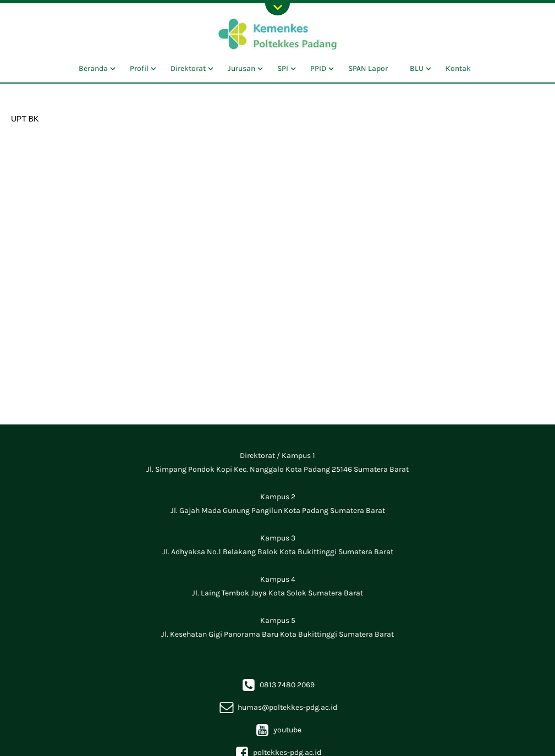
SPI (283, 68)
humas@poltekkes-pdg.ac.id (278, 707)
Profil (139, 68)
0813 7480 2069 (277, 685)
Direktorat (188, 68)
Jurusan (241, 68)
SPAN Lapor (368, 68)
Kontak (458, 68)
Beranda (93, 68)
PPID (318, 68)
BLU (417, 68)
